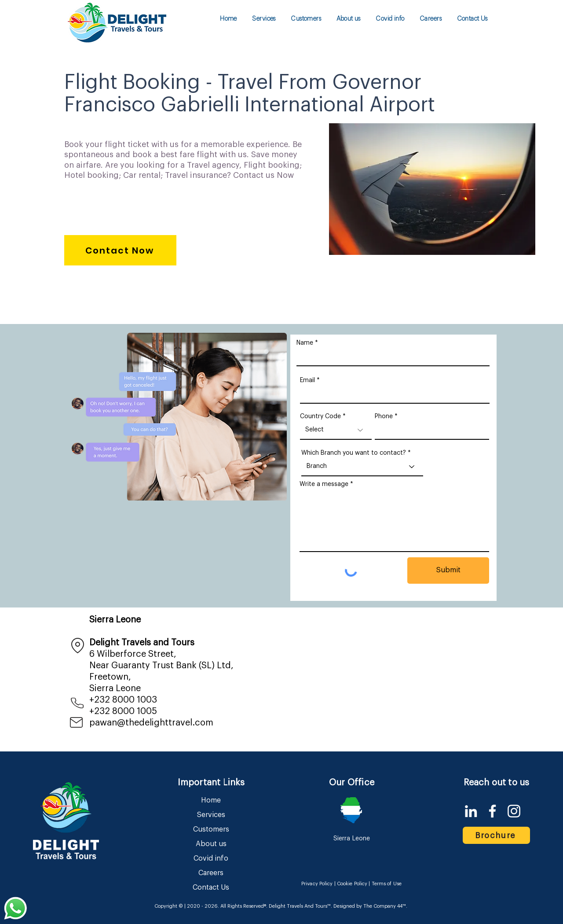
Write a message (324, 484)
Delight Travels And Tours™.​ (300, 906)
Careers (211, 873)
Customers (211, 829)
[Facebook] (492, 811)
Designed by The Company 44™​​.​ (370, 906)
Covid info (211, 858)
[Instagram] (514, 811)
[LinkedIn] (471, 811)
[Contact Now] (120, 250)
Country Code (320, 416)
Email (307, 380)
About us (211, 844)
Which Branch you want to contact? (354, 453)
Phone (384, 416)
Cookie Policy (352, 884)
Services (211, 815)
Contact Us (211, 887)
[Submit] (448, 571)
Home (211, 800)
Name (305, 343)
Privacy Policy (317, 884)
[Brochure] (496, 835)
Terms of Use (387, 884)
